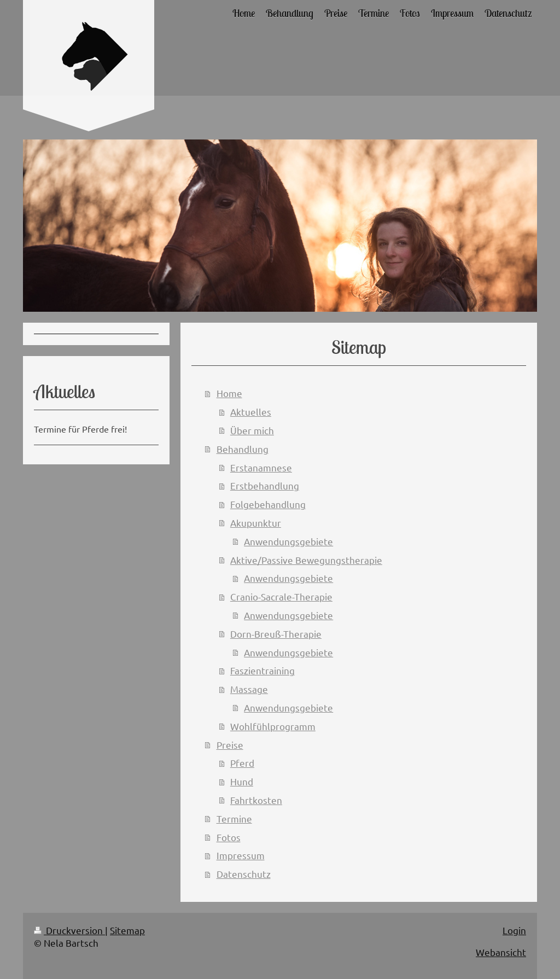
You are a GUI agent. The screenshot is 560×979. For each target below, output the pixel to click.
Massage (249, 689)
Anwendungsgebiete (288, 541)
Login (514, 930)
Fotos (229, 837)
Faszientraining (262, 670)
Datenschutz (244, 874)
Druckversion (69, 930)
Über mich (252, 430)
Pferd (242, 763)
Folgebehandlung (268, 504)
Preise (230, 745)
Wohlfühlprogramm (273, 726)
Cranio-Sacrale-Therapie (281, 596)
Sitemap (127, 930)
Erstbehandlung (265, 485)
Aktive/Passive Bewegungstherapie (306, 560)
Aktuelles (251, 412)
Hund (242, 781)
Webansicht (501, 952)
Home (229, 393)
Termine (234, 818)
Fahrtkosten (256, 800)
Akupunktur (256, 523)
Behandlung (243, 449)
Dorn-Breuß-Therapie (276, 634)
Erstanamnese (261, 467)
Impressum (241, 855)
